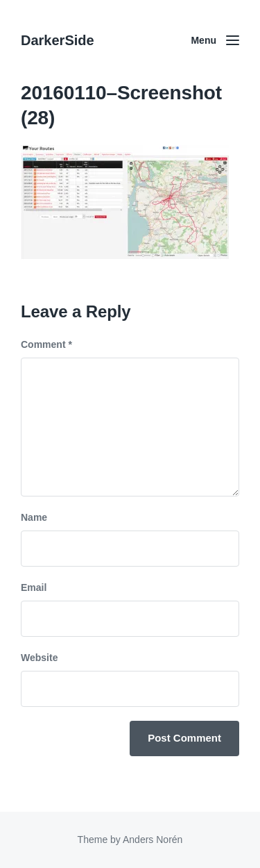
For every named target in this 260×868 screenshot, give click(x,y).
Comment (46, 344)
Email (34, 587)
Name (34, 517)
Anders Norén (153, 840)
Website (39, 658)
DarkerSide (58, 40)
